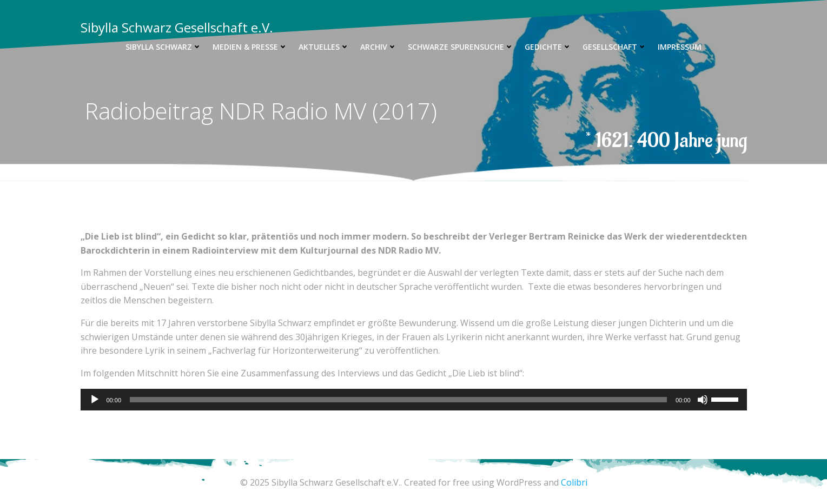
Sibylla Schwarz (164, 47)
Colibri (574, 482)
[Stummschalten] (703, 400)
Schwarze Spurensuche (461, 47)
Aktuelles (324, 47)
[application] (414, 400)
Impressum (680, 47)
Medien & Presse (250, 47)
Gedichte (548, 47)
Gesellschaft (615, 47)
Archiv (379, 47)
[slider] (398, 400)
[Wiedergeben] (95, 400)
